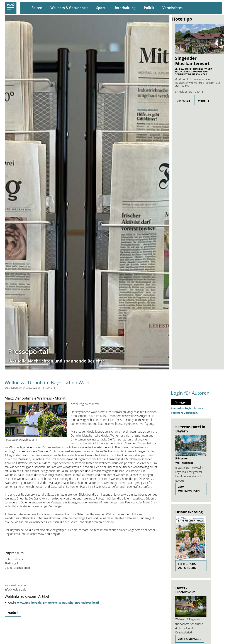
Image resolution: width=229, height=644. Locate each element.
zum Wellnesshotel (189, 489)
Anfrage (184, 101)
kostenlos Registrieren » (187, 408)
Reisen (37, 8)
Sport (101, 8)
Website (204, 101)
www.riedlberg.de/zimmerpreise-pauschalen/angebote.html (58, 603)
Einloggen (181, 402)
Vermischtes (172, 8)
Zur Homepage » (190, 639)
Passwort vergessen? (185, 413)
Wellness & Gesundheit (69, 8)
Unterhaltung (125, 8)
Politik (149, 8)
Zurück (13, 613)
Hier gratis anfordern (187, 566)
